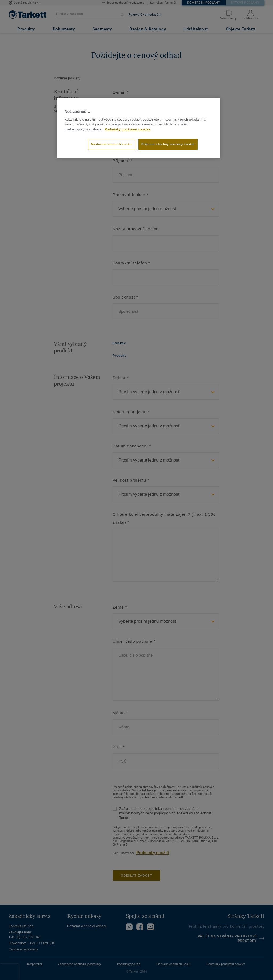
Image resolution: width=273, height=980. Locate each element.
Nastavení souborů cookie (112, 144)
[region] (138, 128)
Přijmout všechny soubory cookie (168, 144)
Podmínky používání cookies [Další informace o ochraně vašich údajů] (127, 129)
